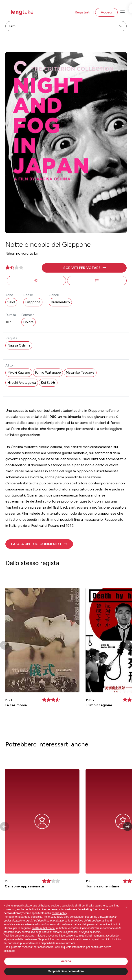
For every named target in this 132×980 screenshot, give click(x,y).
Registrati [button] (82, 12)
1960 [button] (11, 302)
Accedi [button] (106, 12)
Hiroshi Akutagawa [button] (22, 383)
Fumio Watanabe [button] (48, 373)
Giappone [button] (33, 302)
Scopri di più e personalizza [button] (66, 971)
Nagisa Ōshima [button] (19, 345)
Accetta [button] (66, 961)
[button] (84, 268)
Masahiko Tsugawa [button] (80, 373)
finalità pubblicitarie (43, 928)
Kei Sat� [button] (48, 383)
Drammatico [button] (60, 302)
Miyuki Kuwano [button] (19, 373)
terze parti (63, 917)
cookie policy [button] (59, 913)
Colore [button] (29, 322)
